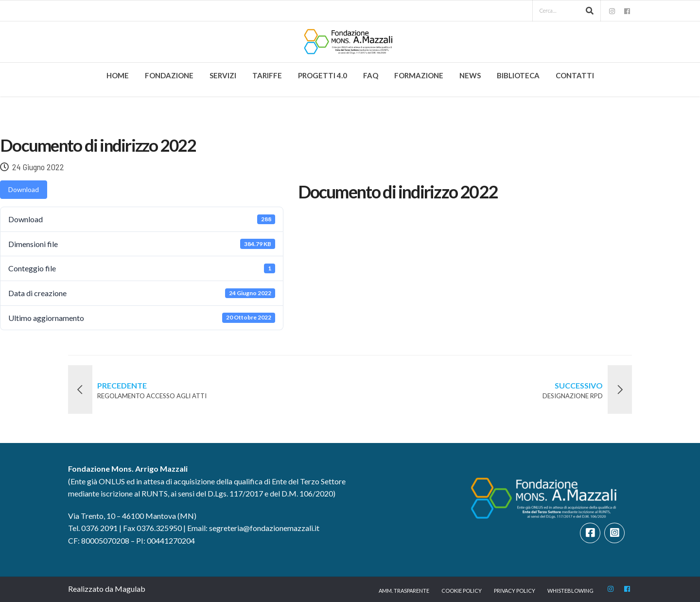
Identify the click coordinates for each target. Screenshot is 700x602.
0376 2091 (99, 528)
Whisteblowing (570, 591)
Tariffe (267, 75)
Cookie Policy (462, 591)
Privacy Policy (515, 591)
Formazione (419, 75)
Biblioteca (518, 75)
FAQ (371, 75)
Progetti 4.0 (323, 75)
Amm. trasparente (404, 591)
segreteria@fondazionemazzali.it (264, 528)
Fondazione (169, 75)
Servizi (223, 75)
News (470, 75)
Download (24, 189)
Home (118, 75)
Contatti (575, 75)
